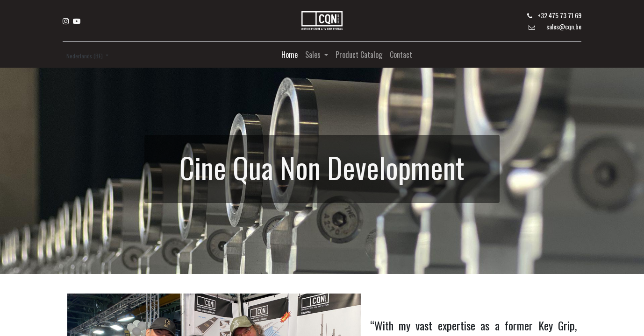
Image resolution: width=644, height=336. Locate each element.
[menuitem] (290, 55)
